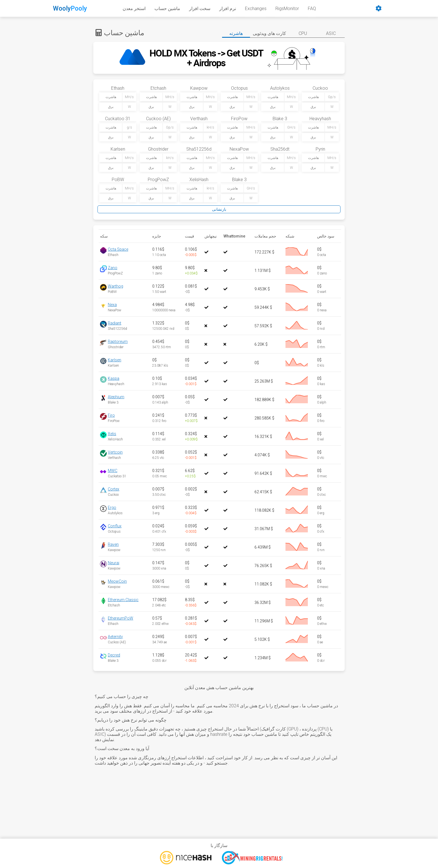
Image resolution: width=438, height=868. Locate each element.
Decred (114, 655)
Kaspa (114, 378)
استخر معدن (134, 9)
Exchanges (256, 9)
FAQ (312, 9)
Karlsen (115, 360)
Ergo (112, 507)
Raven (113, 544)
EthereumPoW (121, 618)
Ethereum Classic (123, 600)
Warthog (116, 286)
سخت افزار (200, 9)
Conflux (115, 526)
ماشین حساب (167, 9)
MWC (113, 471)
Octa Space (118, 249)
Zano (113, 268)
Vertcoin (115, 452)
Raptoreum (118, 341)
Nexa (112, 305)
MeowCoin (117, 581)
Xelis (112, 434)
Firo (111, 415)
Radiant (115, 323)
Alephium (116, 397)
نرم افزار (228, 9)
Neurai (114, 563)
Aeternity (115, 637)
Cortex (114, 489)
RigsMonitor (287, 9)
